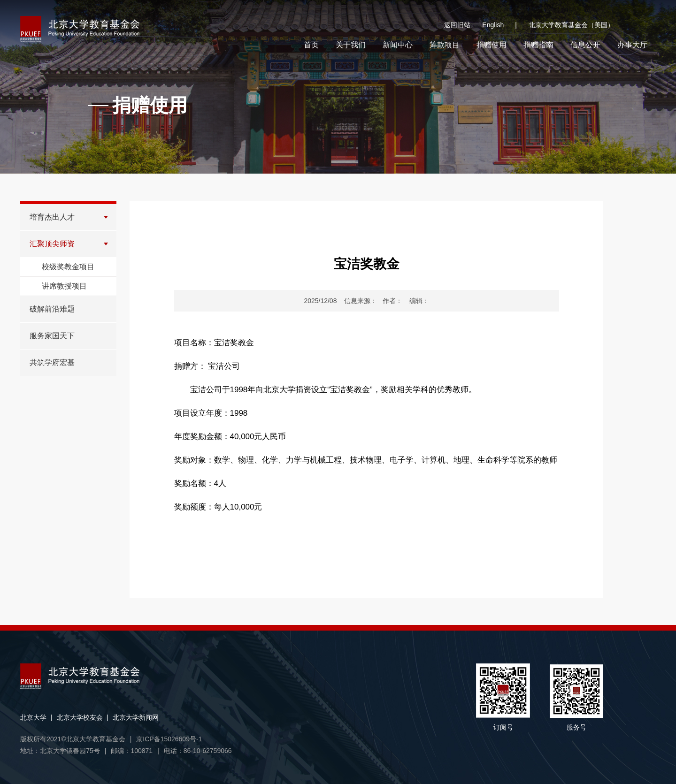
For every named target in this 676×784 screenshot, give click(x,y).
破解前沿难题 (52, 309)
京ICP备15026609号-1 (169, 739)
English (499, 25)
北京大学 (33, 717)
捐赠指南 (538, 45)
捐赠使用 (492, 45)
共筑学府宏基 (52, 362)
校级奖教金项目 (68, 267)
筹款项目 (445, 45)
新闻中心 (398, 45)
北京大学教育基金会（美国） (571, 25)
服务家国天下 (52, 336)
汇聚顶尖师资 (52, 244)
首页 (311, 45)
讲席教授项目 (64, 286)
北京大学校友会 (80, 717)
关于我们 (351, 45)
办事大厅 (632, 45)
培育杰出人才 (52, 217)
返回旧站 (457, 25)
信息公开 (585, 45)
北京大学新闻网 (136, 717)
